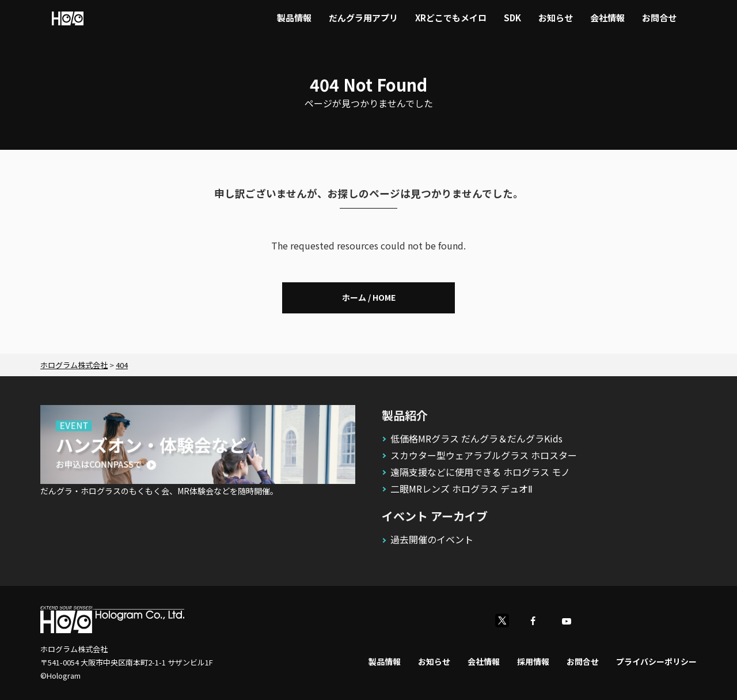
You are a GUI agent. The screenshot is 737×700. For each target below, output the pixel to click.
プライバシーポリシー (656, 661)
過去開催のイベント (432, 539)
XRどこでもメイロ (451, 18)
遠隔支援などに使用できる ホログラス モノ (480, 472)
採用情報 (533, 661)
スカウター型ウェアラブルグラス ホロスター (484, 455)
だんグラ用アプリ (363, 18)
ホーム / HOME (369, 297)
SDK (512, 18)
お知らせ (556, 18)
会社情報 (607, 18)
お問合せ (659, 18)
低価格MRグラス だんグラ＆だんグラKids (476, 438)
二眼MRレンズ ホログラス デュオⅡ (461, 489)
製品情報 (294, 18)
